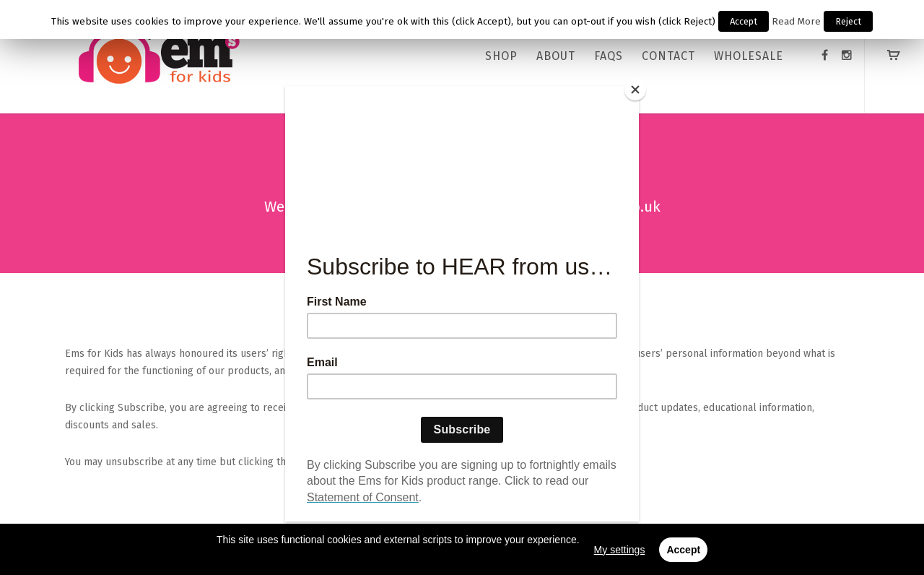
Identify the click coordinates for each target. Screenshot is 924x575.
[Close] (635, 90)
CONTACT (668, 56)
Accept (744, 21)
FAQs (609, 56)
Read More (796, 22)
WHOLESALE (749, 56)
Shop (501, 56)
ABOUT (556, 56)
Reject (848, 21)
